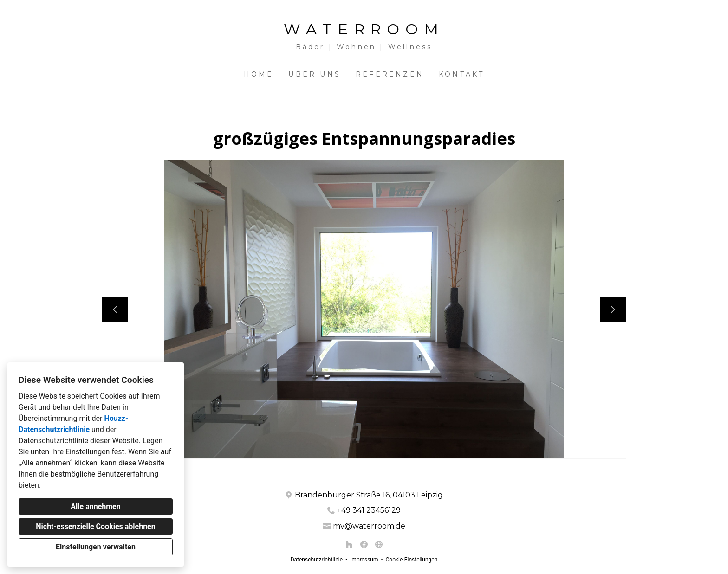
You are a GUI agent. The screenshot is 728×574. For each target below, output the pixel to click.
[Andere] (379, 544)
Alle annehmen (95, 506)
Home (259, 74)
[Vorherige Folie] (115, 310)
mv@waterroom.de (369, 526)
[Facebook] (364, 544)
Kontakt (461, 74)
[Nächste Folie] (613, 310)
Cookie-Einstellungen (411, 560)
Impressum (364, 560)
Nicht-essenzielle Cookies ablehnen (95, 526)
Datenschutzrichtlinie (317, 560)
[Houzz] (349, 544)
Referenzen (390, 74)
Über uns (315, 74)
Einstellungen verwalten (96, 547)
